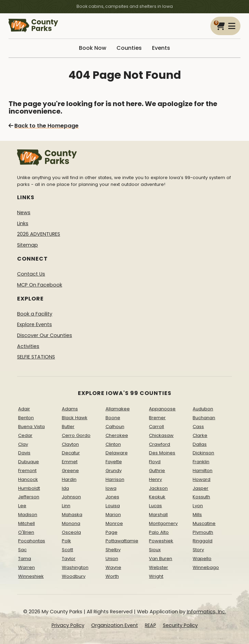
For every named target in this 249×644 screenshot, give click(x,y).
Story (198, 550)
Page (112, 532)
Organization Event (115, 625)
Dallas (200, 444)
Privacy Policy (68, 625)
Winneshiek (31, 576)
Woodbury (74, 576)
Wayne (113, 567)
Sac (22, 550)
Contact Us (31, 274)
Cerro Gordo (76, 435)
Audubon (203, 409)
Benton (26, 418)
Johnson (71, 497)
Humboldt (29, 488)
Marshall (158, 515)
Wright (156, 576)
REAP (150, 625)
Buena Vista (31, 427)
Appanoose (162, 409)
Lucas (155, 506)
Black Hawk (75, 418)
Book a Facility (35, 314)
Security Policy (180, 625)
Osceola (71, 532)
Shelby (113, 550)
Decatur (71, 453)
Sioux (155, 550)
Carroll (156, 427)
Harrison (115, 479)
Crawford (160, 444)
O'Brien (26, 532)
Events (161, 48)
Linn (66, 506)
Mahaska (72, 515)
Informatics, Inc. (206, 612)
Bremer (157, 418)
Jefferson (29, 497)
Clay (23, 444)
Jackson (158, 488)
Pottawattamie (122, 541)
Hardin (69, 479)
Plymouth (203, 532)
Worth (112, 576)
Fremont (27, 471)
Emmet (70, 462)
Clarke (200, 435)
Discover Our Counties (45, 335)
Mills (197, 515)
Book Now (93, 48)
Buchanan (204, 418)
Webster (158, 567)
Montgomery (163, 523)
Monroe (114, 523)
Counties (129, 48)
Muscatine (204, 523)
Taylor (69, 559)
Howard (202, 479)
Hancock (28, 479)
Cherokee (117, 435)
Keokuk (157, 497)
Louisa (113, 506)
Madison (28, 515)
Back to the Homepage (44, 126)
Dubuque (29, 462)
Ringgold (203, 541)
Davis (24, 453)
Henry (155, 479)
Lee (22, 506)
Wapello (202, 559)
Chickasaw (161, 435)
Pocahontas (32, 541)
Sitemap (27, 245)
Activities (28, 346)
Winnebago (206, 567)
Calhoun (115, 427)
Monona (71, 523)
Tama (25, 559)
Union (112, 559)
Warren (26, 567)
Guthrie (157, 471)
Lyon (198, 506)
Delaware (117, 453)
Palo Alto (159, 532)
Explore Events (34, 324)
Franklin (201, 462)
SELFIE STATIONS (36, 357)
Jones (112, 497)
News (24, 213)
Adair (24, 409)
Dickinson (203, 453)
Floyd (155, 462)
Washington (75, 567)
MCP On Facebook (40, 285)
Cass (198, 427)
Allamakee (118, 409)
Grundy (114, 471)
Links (23, 223)
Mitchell (26, 523)
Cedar (25, 435)
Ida (65, 488)
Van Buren (161, 559)
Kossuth (201, 497)
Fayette (114, 462)
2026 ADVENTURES (39, 234)
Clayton (70, 444)
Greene (70, 471)
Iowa (111, 488)
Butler (68, 427)
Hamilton (203, 471)
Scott (67, 550)
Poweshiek (161, 541)
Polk (66, 541)
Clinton (113, 444)
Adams (70, 409)
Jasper (200, 488)
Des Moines (162, 453)
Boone (113, 418)
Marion (113, 515)
